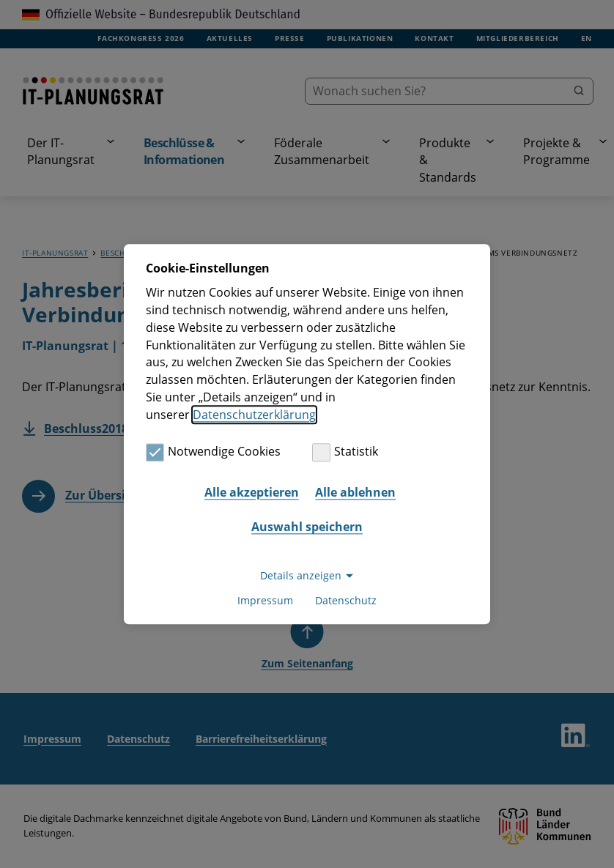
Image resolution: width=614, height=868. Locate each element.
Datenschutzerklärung (254, 415)
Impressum (265, 600)
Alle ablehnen (355, 492)
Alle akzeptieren (252, 492)
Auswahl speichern (307, 527)
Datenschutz (346, 600)
